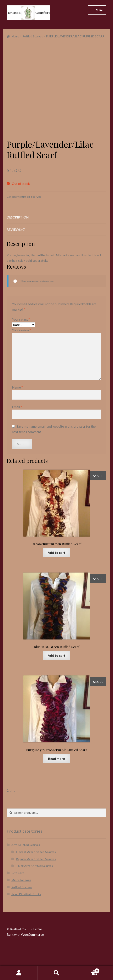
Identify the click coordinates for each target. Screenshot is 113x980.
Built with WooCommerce (25, 963)
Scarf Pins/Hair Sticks (26, 923)
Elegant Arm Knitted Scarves (36, 881)
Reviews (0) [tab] (16, 258)
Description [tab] (18, 246)
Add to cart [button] (56, 581)
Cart (87, 970)
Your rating (21, 348)
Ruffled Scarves (33, 36)
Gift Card (18, 902)
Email (17, 436)
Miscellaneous (21, 909)
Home (15, 36)
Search (57, 973)
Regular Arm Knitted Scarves (36, 888)
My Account (19, 973)
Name (17, 416)
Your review (21, 359)
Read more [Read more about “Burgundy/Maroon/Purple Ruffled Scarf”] (56, 787)
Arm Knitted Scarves (26, 873)
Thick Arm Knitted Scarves (34, 895)
